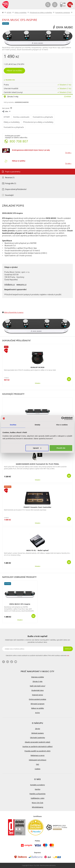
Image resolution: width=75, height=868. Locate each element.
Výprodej (8, 487)
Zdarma (68, 97)
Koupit (69, 379)
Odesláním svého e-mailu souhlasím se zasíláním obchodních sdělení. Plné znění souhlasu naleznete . (38, 655)
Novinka (6, 24)
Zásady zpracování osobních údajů (37, 742)
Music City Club (37, 803)
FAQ (38, 764)
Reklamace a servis (38, 755)
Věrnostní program (37, 704)
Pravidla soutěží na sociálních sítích (37, 751)
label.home (3, 13)
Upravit (37, 448)
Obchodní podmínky (37, 738)
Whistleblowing (38, 807)
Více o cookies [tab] (62, 425)
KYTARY (9, 13)
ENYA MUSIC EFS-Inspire (20, 604)
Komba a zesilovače (21, 117)
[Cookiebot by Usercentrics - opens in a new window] (63, 418)
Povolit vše (61, 448)
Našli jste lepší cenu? (38, 686)
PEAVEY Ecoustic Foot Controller (37, 507)
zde (68, 655)
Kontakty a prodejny (37, 785)
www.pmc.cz (21, 284)
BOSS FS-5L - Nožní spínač (38, 550)
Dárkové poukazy (38, 733)
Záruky (38, 729)
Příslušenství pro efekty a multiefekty (41, 13)
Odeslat (68, 649)
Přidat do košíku (14, 71)
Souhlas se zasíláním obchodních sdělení (37, 746)
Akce (6, 347)
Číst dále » (68, 153)
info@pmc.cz (10, 284)
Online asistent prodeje (37, 699)
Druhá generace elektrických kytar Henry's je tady (31, 150)
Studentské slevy (37, 690)
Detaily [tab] (37, 425)
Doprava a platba (38, 677)
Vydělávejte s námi (38, 798)
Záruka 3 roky (13, 97)
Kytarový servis (37, 695)
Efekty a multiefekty (21, 13)
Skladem (38, 383)
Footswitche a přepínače (63, 13)
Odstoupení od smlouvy (38, 760)
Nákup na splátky (19, 161)
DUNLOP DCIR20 (37, 367)
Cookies (38, 769)
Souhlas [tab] (13, 425)
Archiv (37, 713)
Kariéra (38, 789)
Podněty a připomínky (37, 794)
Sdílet (6, 111)
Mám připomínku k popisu (14, 312)
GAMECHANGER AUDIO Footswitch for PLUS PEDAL (38, 464)
